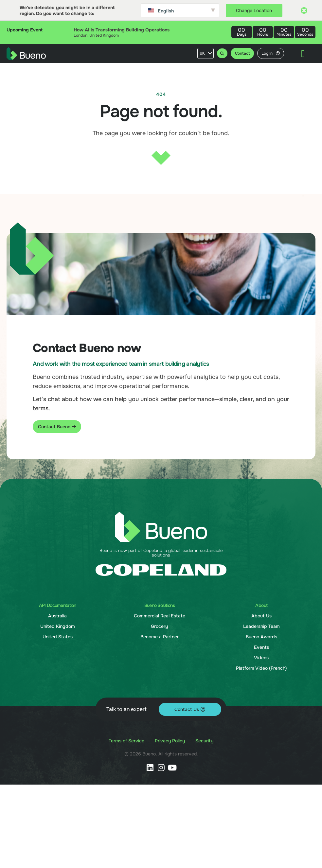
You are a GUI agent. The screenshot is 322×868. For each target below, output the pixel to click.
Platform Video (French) (261, 668)
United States (58, 637)
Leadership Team (261, 626)
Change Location (254, 10)
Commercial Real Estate (160, 616)
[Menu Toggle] (303, 54)
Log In (271, 53)
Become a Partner (160, 637)
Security (204, 741)
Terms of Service (126, 741)
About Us (261, 616)
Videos (261, 658)
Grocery (159, 626)
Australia (57, 616)
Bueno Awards (261, 637)
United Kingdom (58, 626)
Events (261, 647)
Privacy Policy (170, 741)
